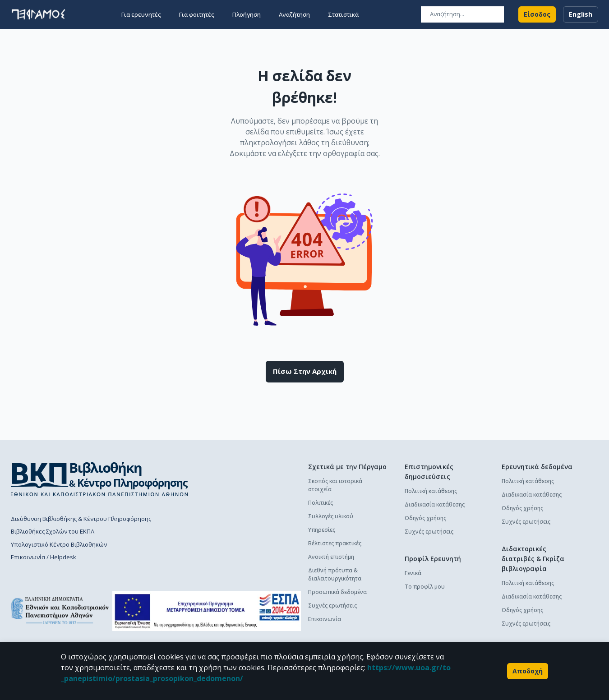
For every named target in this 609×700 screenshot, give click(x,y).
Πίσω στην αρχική (305, 372)
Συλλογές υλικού (331, 516)
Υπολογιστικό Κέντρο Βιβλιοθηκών (59, 544)
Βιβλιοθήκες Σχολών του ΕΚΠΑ (53, 531)
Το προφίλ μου (425, 587)
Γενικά (413, 573)
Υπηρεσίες (322, 530)
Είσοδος (537, 14)
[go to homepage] (38, 14)
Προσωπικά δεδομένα (337, 592)
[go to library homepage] (99, 479)
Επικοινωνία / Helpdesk (44, 557)
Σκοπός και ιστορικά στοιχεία (335, 485)
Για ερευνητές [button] (141, 14)
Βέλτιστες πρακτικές (335, 543)
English (581, 14)
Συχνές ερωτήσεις (332, 606)
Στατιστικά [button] (343, 14)
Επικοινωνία (325, 619)
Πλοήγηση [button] (247, 14)
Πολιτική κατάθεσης (431, 491)
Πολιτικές (321, 503)
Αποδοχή (528, 671)
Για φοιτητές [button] (197, 14)
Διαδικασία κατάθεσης (435, 504)
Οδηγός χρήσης (425, 518)
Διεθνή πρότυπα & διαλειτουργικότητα (335, 574)
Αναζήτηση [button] (294, 14)
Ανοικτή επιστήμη (331, 557)
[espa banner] (207, 611)
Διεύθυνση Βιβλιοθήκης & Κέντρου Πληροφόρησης (81, 519)
